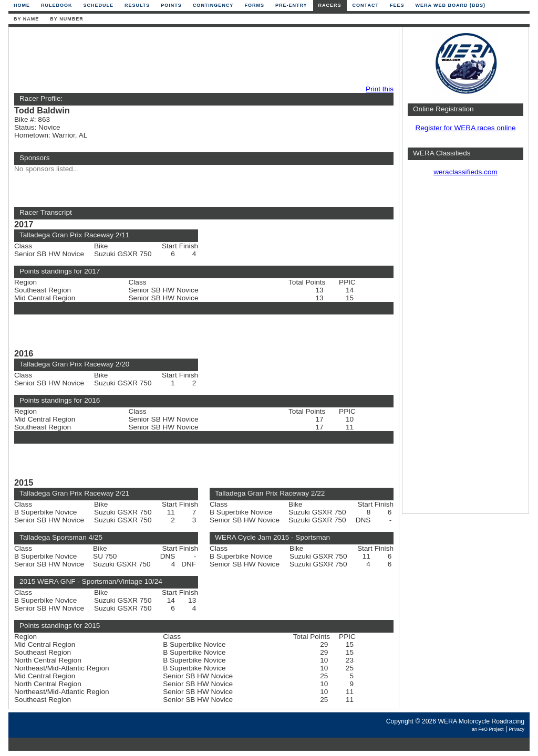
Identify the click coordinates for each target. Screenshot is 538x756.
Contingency (213, 5)
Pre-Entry (291, 5)
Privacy (516, 729)
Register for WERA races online (465, 128)
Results (137, 5)
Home (22, 5)
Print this (380, 89)
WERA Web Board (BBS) (450, 5)
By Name (26, 19)
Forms (254, 5)
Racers (330, 5)
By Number (66, 19)
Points (171, 5)
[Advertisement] (201, 56)
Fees (397, 5)
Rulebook (57, 5)
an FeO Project (488, 729)
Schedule (99, 5)
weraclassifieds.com (465, 172)
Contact (366, 5)
